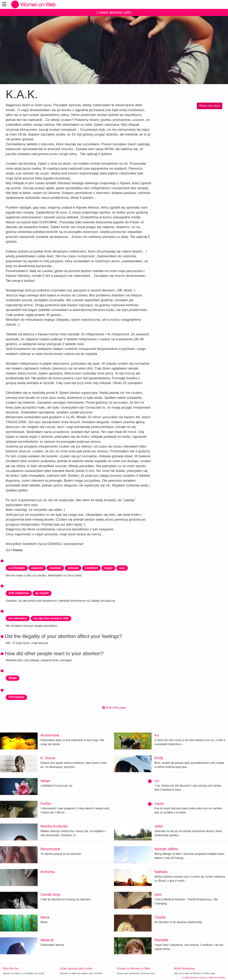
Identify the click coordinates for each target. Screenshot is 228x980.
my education (18, 618)
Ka (157, 735)
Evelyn (46, 803)
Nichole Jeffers (166, 849)
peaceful (37, 568)
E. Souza (48, 758)
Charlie (160, 917)
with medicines (19, 593)
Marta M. (47, 940)
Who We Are (11, 969)
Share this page (114, 708)
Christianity (16, 697)
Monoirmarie (50, 849)
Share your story (210, 106)
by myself (42, 593)
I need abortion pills (114, 12)
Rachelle (161, 940)
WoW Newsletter (184, 969)
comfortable (17, 568)
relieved (73, 568)
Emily (159, 758)
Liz (157, 781)
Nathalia (161, 872)
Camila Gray (50, 894)
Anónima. (48, 872)
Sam (158, 894)
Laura (159, 803)
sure (122, 568)
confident (91, 568)
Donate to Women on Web (134, 969)
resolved (55, 568)
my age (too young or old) (51, 618)
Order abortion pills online (76, 969)
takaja (45, 781)
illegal (13, 678)
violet (159, 826)
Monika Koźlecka (54, 826)
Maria (45, 917)
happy (108, 568)
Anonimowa (50, 735)
